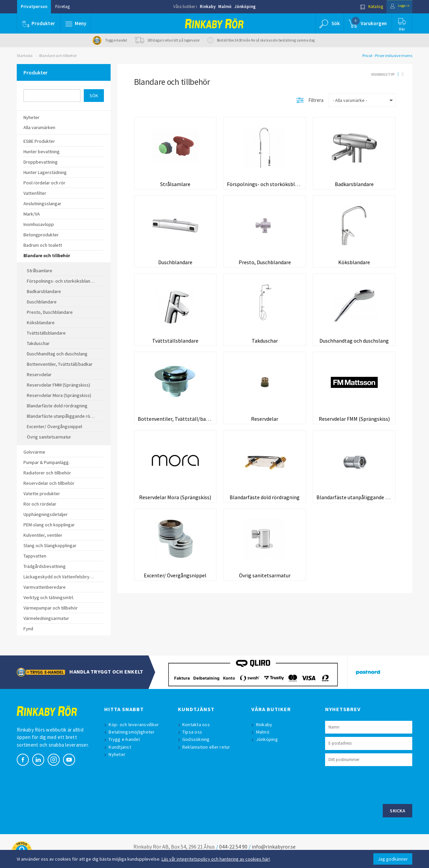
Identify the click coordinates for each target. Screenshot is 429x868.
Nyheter (119, 754)
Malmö (225, 7)
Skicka (397, 811)
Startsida (25, 55)
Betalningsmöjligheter (133, 732)
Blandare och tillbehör (58, 55)
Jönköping (245, 7)
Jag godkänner (393, 859)
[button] (76, 23)
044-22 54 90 (233, 847)
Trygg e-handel (126, 739)
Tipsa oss (194, 732)
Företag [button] (63, 7)
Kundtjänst (121, 747)
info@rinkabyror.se (274, 847)
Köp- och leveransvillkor (135, 725)
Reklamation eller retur (208, 747)
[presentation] (376, 784)
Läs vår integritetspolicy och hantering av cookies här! (216, 859)
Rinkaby (208, 7)
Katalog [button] (364, 7)
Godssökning (198, 739)
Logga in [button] (396, 7)
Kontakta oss (198, 725)
